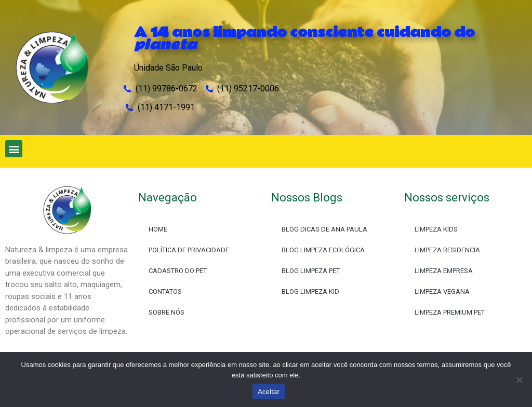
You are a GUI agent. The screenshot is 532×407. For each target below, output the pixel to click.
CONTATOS (165, 291)
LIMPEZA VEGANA (442, 291)
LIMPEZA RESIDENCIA (447, 250)
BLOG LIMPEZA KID (310, 291)
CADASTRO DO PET (178, 271)
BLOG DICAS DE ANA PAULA (324, 229)
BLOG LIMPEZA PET (311, 271)
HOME (158, 229)
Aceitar (269, 392)
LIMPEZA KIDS (436, 229)
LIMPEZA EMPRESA (444, 271)
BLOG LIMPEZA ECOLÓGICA (323, 250)
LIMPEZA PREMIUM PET (450, 312)
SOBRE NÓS (167, 312)
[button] (14, 149)
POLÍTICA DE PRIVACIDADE (189, 250)
